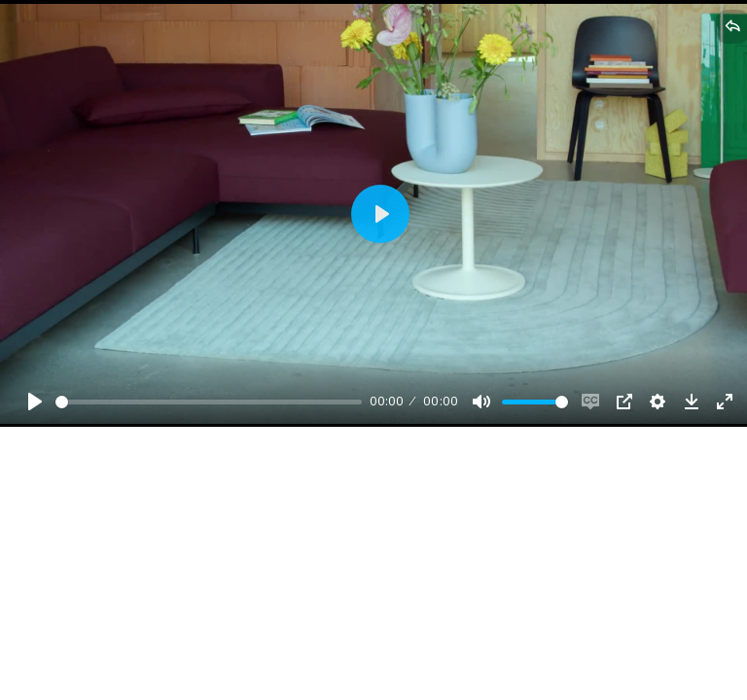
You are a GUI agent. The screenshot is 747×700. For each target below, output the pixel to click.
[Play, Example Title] (35, 402)
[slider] (209, 402)
